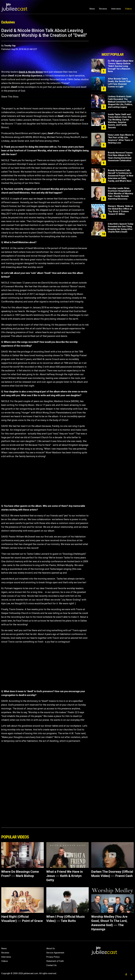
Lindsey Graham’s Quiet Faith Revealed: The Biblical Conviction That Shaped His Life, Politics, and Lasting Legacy (120, 102)
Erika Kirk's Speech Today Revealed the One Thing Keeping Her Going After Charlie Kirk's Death (121, 228)
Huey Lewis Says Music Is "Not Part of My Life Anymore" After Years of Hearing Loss (121, 139)
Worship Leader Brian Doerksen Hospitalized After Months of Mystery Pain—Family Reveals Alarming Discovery (121, 193)
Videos (128, 9)
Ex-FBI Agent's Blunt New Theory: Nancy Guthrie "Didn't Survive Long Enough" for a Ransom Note (121, 66)
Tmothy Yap (10, 46)
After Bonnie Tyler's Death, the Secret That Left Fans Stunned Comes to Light (119, 83)
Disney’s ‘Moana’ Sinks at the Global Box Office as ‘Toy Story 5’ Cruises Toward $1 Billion (120, 210)
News (92, 9)
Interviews (116, 9)
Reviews (103, 9)
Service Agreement (55, 953)
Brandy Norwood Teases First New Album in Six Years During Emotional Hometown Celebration (120, 157)
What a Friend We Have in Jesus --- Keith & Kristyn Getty (65, 876)
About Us (51, 948)
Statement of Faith (55, 961)
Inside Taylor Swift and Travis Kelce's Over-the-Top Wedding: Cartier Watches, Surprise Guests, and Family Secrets (120, 121)
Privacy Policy (53, 957)
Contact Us (51, 965)
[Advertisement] (113, 40)
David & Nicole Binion (31, 72)
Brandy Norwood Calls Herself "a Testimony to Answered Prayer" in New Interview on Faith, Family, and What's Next (121, 176)
